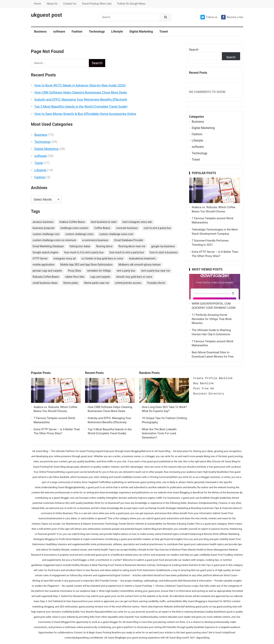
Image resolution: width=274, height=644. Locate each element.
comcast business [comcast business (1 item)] (127, 228)
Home (37, 4)
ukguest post (47, 15)
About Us (52, 4)
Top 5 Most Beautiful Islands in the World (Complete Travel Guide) (81, 106)
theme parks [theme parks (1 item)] (71, 283)
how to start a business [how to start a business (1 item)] (164, 252)
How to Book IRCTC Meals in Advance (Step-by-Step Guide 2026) (80, 85)
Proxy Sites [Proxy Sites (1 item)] (74, 271)
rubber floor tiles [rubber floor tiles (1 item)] (75, 277)
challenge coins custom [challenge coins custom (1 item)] (74, 228)
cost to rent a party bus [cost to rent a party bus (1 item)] (157, 228)
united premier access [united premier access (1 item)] (128, 283)
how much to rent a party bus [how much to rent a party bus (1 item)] (127, 252)
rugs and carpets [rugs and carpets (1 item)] (100, 277)
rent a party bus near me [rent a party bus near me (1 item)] (156, 271)
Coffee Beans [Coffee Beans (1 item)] (102, 228)
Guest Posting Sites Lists (97, 4)
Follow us (209, 17)
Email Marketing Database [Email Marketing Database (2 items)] (48, 246)
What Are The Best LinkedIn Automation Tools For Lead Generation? (159, 434)
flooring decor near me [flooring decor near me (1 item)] (132, 246)
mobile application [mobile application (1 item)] (44, 265)
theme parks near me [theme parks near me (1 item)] (97, 283)
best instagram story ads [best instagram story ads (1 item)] (137, 222)
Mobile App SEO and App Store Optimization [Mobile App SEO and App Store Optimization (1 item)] (86, 265)
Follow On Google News (131, 4)
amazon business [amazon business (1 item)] (43, 222)
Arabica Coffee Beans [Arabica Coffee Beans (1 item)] (72, 222)
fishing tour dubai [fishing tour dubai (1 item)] (80, 246)
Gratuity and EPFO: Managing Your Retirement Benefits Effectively (81, 99)
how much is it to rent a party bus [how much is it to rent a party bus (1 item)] (84, 252)
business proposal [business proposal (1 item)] (44, 228)
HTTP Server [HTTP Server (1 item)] (40, 258)
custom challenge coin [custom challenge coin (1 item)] (46, 234)
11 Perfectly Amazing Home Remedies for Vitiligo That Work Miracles (212, 319)
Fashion (77, 32)
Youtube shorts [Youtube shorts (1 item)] (156, 283)
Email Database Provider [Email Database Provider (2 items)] (129, 240)
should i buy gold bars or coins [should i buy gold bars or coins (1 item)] (134, 277)
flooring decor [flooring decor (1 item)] (104, 246)
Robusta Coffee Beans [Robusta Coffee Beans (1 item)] (46, 277)
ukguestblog (203, 638)
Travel (163, 32)
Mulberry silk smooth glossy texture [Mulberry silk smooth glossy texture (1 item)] (140, 265)
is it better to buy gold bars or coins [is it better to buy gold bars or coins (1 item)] (102, 258)
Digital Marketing (141, 32)
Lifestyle (117, 32)
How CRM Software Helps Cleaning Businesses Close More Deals (81, 92)
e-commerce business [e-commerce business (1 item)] (95, 240)
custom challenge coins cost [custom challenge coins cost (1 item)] (116, 234)
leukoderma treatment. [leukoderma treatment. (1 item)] (143, 258)
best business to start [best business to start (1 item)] (104, 222)
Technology (97, 32)
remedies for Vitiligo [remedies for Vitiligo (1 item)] (99, 271)
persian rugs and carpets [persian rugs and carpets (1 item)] (47, 271)
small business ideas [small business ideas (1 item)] (45, 283)
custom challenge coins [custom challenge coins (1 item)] (79, 234)
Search (194, 50)
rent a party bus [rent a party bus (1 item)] (126, 271)
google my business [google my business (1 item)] (163, 246)
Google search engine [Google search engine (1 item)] (46, 252)
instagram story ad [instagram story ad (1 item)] (65, 258)
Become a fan (232, 17)
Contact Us (70, 4)
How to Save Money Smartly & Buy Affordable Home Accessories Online (85, 114)
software (59, 32)
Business (41, 32)
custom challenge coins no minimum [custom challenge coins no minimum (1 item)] (55, 240)
